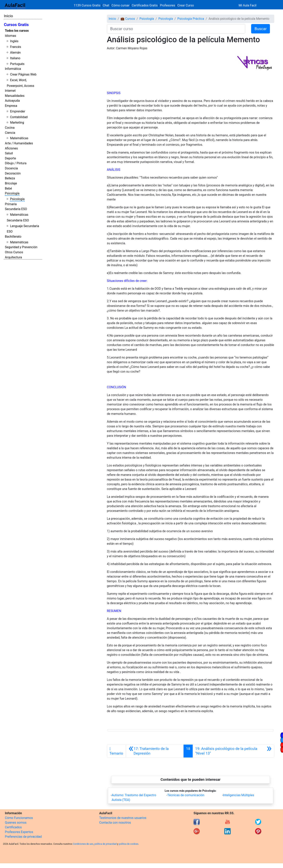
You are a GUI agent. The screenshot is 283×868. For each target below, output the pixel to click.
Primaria (11, 204)
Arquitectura (13, 257)
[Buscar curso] (176, 29)
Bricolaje (11, 183)
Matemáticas (19, 138)
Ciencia (10, 133)
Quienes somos (16, 823)
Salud (9, 153)
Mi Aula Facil (248, 5)
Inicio (8, 16)
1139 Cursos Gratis (88, 5)
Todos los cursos (17, 31)
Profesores (167, 5)
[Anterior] (155, 751)
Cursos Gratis (16, 25)
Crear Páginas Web (23, 74)
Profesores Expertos (19, 832)
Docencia (11, 168)
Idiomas (10, 36)
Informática (13, 69)
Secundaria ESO (16, 209)
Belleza (10, 178)
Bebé (8, 188)
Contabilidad (19, 117)
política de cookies (129, 844)
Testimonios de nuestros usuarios (123, 818)
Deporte (10, 158)
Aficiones (11, 148)
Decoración (13, 173)
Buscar (261, 29)
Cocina (10, 128)
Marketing (17, 123)
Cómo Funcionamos (19, 818)
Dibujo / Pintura (16, 163)
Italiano (15, 58)
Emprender (18, 111)
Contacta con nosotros (115, 823)
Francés (15, 47)
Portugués (17, 64)
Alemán (15, 53)
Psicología (12, 193)
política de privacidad (105, 844)
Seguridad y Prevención (21, 247)
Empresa (11, 106)
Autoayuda (12, 101)
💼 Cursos (128, 19)
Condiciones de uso (83, 844)
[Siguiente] (233, 751)
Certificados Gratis (145, 5)
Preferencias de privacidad (23, 837)
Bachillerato (13, 237)
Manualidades (15, 96)
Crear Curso (186, 5)
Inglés (14, 41)
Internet (10, 91)
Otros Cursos (14, 252)
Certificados (13, 827)
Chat (106, 5)
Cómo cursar (121, 5)
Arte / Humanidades (19, 143)
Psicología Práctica (191, 19)
